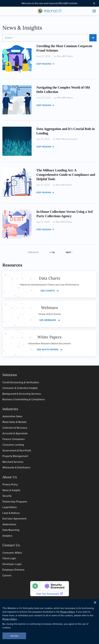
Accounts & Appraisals (15, 433)
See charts (48, 291)
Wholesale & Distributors (16, 468)
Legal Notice (10, 507)
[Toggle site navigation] (94, 11)
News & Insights (11, 490)
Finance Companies (14, 439)
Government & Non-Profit (17, 451)
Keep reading (45, 64)
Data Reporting (11, 530)
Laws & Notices (11, 513)
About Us (10, 477)
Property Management (15, 456)
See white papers (48, 350)
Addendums (9, 524)
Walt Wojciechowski (67, 139)
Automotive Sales (12, 416)
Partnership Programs (15, 502)
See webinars (48, 320)
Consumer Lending (13, 445)
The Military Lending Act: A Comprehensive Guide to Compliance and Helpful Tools (66, 175)
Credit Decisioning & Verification (21, 382)
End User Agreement (14, 519)
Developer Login (12, 564)
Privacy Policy (10, 485)
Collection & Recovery (15, 428)
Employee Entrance (13, 570)
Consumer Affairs (12, 553)
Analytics (7, 536)
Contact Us (11, 545)
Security (7, 496)
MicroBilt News (65, 56)
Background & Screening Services (22, 394)
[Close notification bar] (94, 3)
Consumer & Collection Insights (20, 388)
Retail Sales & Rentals (14, 422)
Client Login (9, 558)
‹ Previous (33, 252)
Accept (14, 636)
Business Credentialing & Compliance (24, 399)
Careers (7, 576)
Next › (69, 252)
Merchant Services (13, 462)
